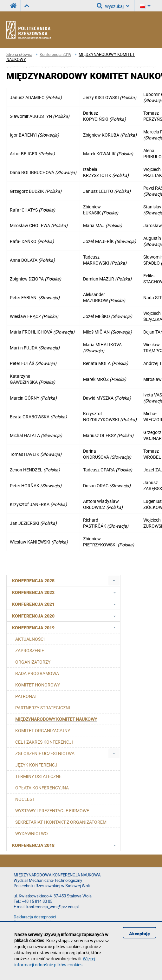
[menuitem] (114, 581)
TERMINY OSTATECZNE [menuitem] (38, 776)
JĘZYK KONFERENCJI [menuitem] (37, 765)
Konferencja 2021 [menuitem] (66, 604)
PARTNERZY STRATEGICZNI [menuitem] (43, 708)
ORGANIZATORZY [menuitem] (33, 662)
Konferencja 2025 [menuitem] (33, 581)
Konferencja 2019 (55, 54)
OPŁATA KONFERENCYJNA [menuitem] (42, 788)
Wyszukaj (113, 6)
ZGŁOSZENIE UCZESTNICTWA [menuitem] (45, 753)
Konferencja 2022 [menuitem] (66, 592)
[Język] (145, 6)
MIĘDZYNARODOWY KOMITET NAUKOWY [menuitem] (56, 719)
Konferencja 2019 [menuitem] (66, 627)
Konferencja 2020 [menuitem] (66, 616)
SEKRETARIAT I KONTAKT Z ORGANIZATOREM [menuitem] (61, 822)
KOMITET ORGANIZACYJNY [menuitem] (43, 730)
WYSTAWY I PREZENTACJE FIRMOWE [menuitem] (52, 811)
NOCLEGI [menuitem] (25, 799)
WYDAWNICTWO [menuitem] (32, 833)
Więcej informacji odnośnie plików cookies (55, 962)
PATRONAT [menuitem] (26, 696)
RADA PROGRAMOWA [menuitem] (37, 673)
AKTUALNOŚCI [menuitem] (30, 639)
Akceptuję (139, 934)
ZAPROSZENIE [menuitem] (30, 650)
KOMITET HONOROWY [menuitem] (38, 685)
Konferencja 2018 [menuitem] (66, 845)
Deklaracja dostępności (35, 917)
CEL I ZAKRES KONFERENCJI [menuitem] (44, 742)
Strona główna (19, 54)
